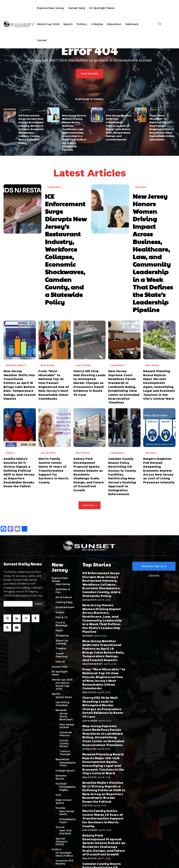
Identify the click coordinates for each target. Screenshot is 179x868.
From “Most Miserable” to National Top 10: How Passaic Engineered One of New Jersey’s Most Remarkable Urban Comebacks (162, 124)
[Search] (39, 524)
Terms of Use (97, 860)
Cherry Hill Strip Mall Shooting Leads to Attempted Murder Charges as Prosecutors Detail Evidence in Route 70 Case (88, 319)
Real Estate (157, 110)
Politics (10, 382)
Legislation (26, 110)
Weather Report (115, 110)
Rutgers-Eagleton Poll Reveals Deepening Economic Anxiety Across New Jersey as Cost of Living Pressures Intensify (159, 396)
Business (69, 110)
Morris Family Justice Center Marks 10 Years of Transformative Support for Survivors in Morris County (54, 395)
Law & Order (83, 303)
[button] (160, 24)
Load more (89, 426)
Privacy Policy (82, 860)
